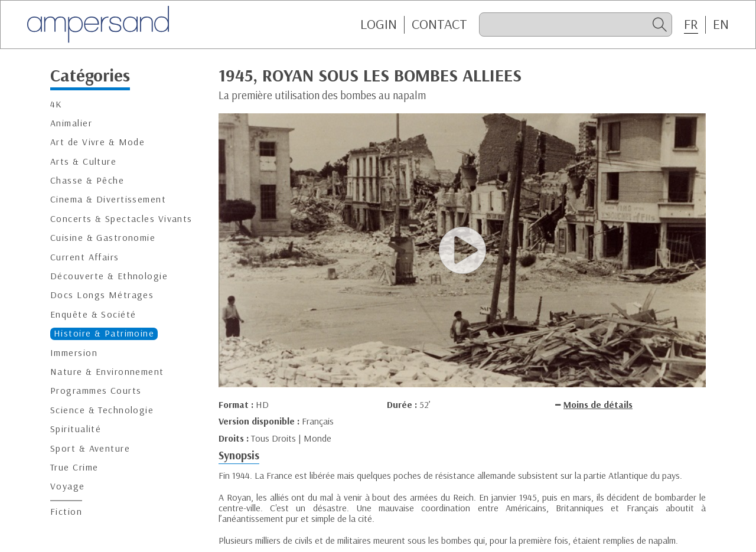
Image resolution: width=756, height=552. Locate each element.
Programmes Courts (96, 391)
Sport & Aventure (90, 448)
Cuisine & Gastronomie (103, 238)
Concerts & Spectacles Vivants (121, 219)
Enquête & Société (93, 314)
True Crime (74, 467)
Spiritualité (76, 429)
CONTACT (439, 24)
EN (721, 24)
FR (691, 24)
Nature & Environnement (107, 372)
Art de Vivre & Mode (97, 142)
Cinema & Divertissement (108, 199)
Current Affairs (85, 257)
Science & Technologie (102, 410)
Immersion (74, 353)
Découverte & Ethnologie (109, 276)
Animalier (71, 123)
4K (56, 104)
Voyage (68, 486)
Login (379, 24)
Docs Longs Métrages (102, 295)
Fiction (66, 512)
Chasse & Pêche (87, 180)
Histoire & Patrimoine (104, 333)
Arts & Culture (83, 161)
